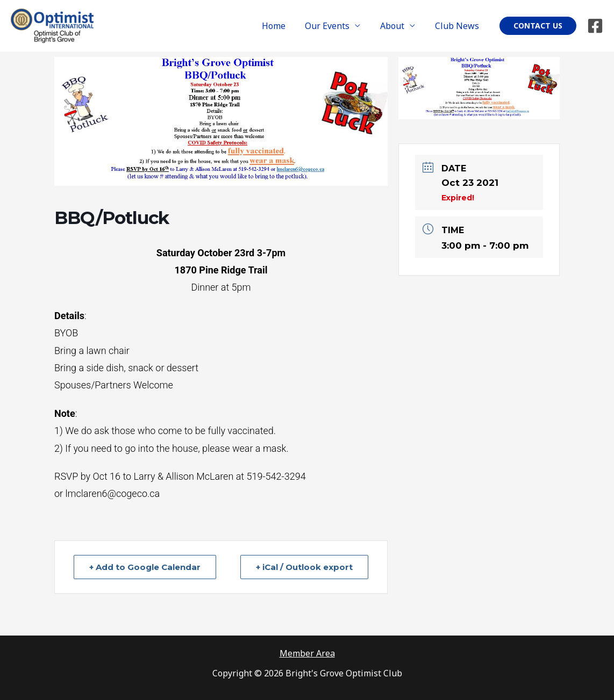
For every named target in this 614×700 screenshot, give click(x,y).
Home (282, 26)
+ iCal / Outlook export (304, 567)
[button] (538, 26)
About (396, 26)
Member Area (307, 653)
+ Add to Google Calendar (145, 567)
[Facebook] (595, 26)
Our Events (334, 26)
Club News (458, 26)
